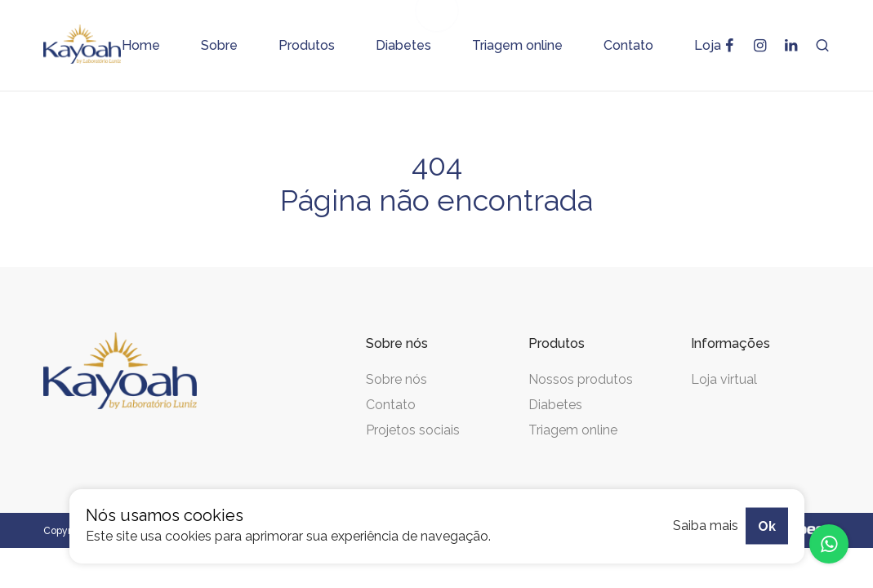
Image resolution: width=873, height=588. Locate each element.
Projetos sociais (413, 430)
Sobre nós (396, 379)
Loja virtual (724, 379)
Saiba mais (706, 526)
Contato (391, 405)
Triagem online (573, 430)
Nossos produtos (581, 379)
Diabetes (555, 405)
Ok (767, 526)
